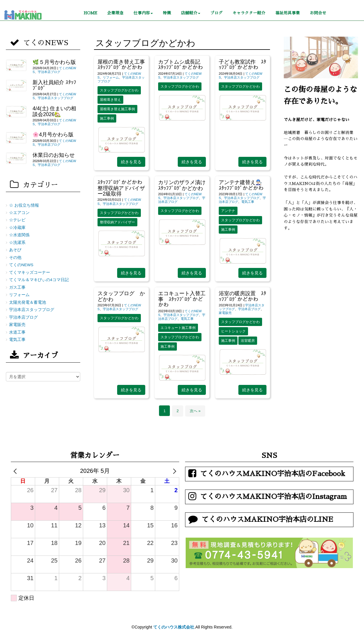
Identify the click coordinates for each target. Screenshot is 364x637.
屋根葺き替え (110, 100)
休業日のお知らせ (54, 155)
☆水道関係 (19, 235)
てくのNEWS (21, 265)
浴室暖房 (248, 341)
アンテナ (228, 211)
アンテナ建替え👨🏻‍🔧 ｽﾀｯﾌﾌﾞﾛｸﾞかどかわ (243, 185)
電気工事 (248, 202)
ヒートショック (233, 331)
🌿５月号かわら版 (54, 62)
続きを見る (131, 162)
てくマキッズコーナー (30, 272)
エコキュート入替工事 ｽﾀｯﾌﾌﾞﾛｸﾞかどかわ (182, 299)
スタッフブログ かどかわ (121, 296)
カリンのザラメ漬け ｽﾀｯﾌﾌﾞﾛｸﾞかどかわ (184, 185)
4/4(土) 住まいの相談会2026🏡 (54, 111)
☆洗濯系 (17, 243)
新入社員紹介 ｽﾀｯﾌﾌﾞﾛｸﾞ (54, 85)
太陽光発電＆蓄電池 (28, 302)
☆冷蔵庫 (17, 228)
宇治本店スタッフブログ (181, 77)
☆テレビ (17, 220)
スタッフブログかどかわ (119, 90)
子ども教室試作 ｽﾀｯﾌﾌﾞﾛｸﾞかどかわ (242, 65)
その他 (15, 258)
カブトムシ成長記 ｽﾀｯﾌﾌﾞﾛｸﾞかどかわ (182, 65)
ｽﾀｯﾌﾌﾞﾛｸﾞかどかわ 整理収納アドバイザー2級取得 (121, 188)
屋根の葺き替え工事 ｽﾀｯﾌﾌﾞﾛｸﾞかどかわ (121, 65)
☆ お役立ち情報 (24, 205)
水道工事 (17, 332)
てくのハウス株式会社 (174, 627)
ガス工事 (17, 287)
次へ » (195, 411)
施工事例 (107, 118)
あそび (15, 250)
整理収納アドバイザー (117, 222)
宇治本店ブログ (249, 309)
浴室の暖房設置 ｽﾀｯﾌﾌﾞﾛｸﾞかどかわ (242, 296)
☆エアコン (19, 213)
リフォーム (111, 77)
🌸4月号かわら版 (53, 135)
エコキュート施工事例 (178, 328)
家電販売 (225, 313)
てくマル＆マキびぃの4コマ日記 (39, 280)
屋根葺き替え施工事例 (117, 109)
